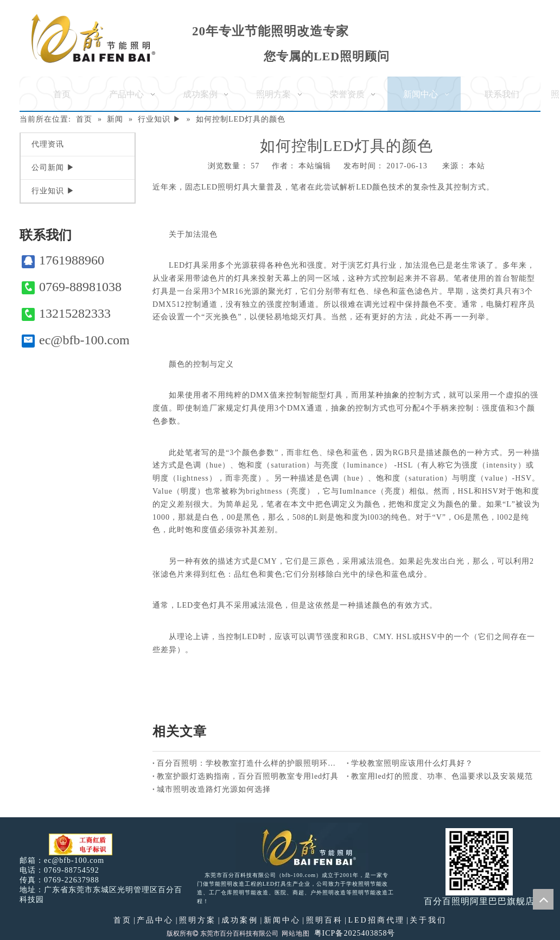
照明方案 (198, 920)
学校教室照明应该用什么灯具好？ (412, 763)
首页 (123, 920)
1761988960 (63, 260)
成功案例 (240, 920)
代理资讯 (48, 144)
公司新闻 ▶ (53, 168)
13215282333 (66, 314)
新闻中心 (282, 920)
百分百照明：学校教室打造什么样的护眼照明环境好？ (250, 763)
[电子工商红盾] (81, 845)
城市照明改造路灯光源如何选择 (214, 789)
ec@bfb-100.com (76, 340)
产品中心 (155, 920)
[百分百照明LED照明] (302, 847)
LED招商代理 (376, 920)
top (543, 899)
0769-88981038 (72, 287)
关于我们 (428, 920)
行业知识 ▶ (53, 191)
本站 (477, 166)
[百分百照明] (93, 38)
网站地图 (296, 933)
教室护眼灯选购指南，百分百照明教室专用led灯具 (248, 776)
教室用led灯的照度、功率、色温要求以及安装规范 (442, 776)
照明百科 (324, 920)
